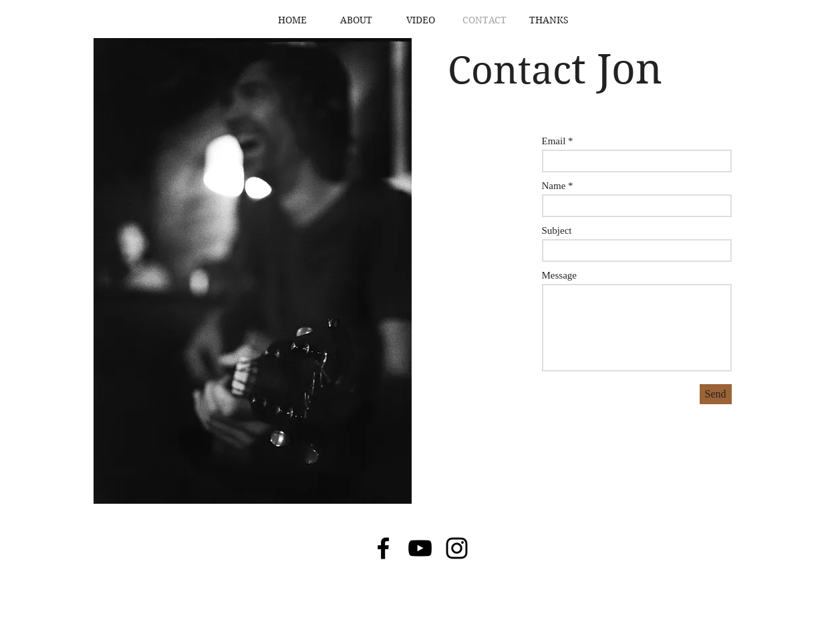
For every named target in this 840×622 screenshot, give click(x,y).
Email (554, 141)
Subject (557, 231)
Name (554, 186)
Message (560, 276)
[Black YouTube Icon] (420, 548)
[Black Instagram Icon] (457, 548)
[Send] (716, 394)
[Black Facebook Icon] (383, 548)
